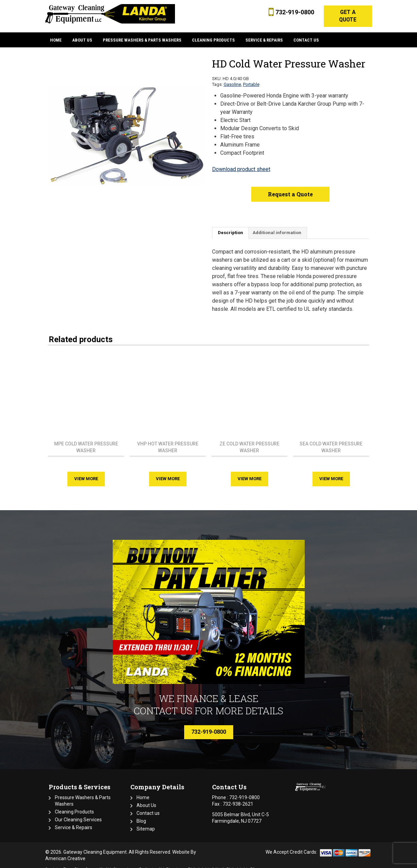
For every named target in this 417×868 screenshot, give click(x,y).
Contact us (148, 807)
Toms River (73, 863)
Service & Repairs (74, 821)
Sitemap (146, 823)
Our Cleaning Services (78, 813)
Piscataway (176, 863)
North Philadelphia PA (235, 863)
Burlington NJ (152, 863)
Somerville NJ (98, 863)
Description (230, 227)
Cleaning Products (74, 806)
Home (143, 791)
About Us (146, 799)
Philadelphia (199, 863)
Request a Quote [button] (290, 188)
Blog (141, 815)
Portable (251, 78)
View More (86, 473)
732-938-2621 (238, 798)
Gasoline (232, 78)
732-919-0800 (293, 12)
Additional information (277, 227)
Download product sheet (241, 163)
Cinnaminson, (126, 863)
